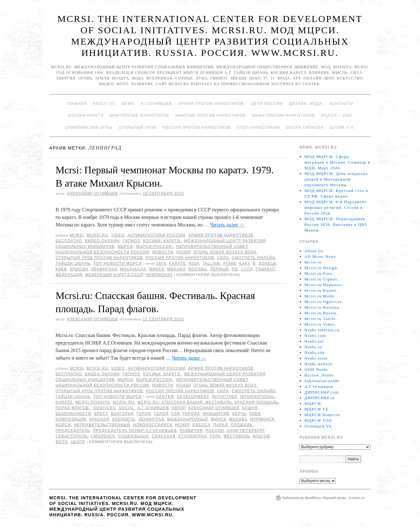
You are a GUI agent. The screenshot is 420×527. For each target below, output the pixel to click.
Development (193, 397)
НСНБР (184, 252)
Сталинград (193, 436)
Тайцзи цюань (73, 263)
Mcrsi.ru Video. (320, 324)
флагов (261, 436)
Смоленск (103, 436)
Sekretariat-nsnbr (322, 381)
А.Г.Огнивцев (156, 104)
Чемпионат (159, 275)
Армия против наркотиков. (212, 104)
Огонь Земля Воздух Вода (225, 252)
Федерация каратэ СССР (114, 275)
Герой (161, 414)
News (128, 104)
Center (165, 397)
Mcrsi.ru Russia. (321, 313)
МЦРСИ (125, 247)
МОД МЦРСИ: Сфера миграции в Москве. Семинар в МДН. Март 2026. (337, 162)
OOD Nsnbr (316, 369)
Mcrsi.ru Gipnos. (322, 279)
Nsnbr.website (319, 364)
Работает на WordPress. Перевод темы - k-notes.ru (323, 498)
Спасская (164, 436)
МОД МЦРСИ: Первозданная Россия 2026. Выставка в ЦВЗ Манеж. (336, 224)
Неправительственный (102, 425)
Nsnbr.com (315, 336)
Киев (61, 269)
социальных (134, 436)
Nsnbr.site (315, 353)
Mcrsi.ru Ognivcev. (324, 302)
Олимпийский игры (89, 128)
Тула (215, 436)
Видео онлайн (102, 241)
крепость (124, 419)
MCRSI (77, 235)
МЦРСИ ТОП (318, 420)
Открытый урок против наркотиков (99, 258)
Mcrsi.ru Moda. (320, 296)
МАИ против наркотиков (140, 116)
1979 (161, 263)
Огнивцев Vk (318, 426)
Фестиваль (237, 436)
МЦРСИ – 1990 (337, 116)
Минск (156, 269)
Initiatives (225, 397)
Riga (194, 263)
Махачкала (133, 269)
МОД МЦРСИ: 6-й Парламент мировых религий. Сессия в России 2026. (336, 207)
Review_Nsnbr (319, 375)
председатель (73, 431)
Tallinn (211, 263)
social (126, 408)
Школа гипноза (305, 128)
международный (188, 419)
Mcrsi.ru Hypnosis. (324, 285)
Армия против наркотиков (221, 235)
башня (250, 408)
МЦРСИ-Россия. (155, 247)
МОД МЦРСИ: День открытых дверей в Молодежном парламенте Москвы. (336, 179)
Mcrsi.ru (97, 235)
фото (62, 442)
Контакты (342, 104)
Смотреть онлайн (253, 258)
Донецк (267, 263)
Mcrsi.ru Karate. (321, 290)
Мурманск (262, 419)
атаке (230, 263)
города (191, 414)
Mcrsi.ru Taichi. (321, 319)
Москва (238, 419)
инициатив (216, 414)
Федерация (69, 275)
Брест (101, 414)
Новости (163, 252)
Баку (245, 263)
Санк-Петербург (246, 431)
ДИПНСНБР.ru (320, 398)
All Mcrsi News (320, 256)
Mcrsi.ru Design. (322, 268)
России (215, 431)
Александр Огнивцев (92, 193)
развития (191, 431)
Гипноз (131, 241)
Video (118, 235)
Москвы (198, 269)
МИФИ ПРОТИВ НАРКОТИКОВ (283, 116)
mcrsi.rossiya (93, 402)
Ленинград (104, 269)
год (176, 414)
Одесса (201, 425)
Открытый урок (137, 128)
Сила (223, 258)
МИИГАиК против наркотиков (211, 116)
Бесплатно (69, 241)
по (235, 269)
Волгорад (122, 414)
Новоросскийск (153, 425)
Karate (177, 263)
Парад (220, 425)
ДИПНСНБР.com (322, 392)
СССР (247, 269)
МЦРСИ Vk (316, 409)
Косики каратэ (86, 116)
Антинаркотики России (156, 235)
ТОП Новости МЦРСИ (118, 263)
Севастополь (72, 436)
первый (220, 269)
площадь (242, 425)
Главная (77, 104)
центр (78, 442)
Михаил (176, 269)
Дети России (267, 104)
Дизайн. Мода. (306, 104)
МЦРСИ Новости (322, 415)
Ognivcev (104, 408)
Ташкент (265, 269)
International (258, 397)
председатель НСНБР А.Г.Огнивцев (135, 431)
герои (144, 414)
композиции (71, 419)
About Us (104, 104)
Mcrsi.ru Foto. (319, 273)
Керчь (239, 414)
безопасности (73, 414)
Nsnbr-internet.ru (322, 330)
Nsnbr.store (316, 358)
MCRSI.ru (124, 402)
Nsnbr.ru (313, 347)
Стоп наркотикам (258, 128)
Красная (99, 419)
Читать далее (227, 225)
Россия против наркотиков (197, 128)
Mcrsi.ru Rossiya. (322, 307)
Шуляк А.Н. (342, 128)
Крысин (79, 269)
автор (178, 408)
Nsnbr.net (314, 341)
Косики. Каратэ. (162, 241)
